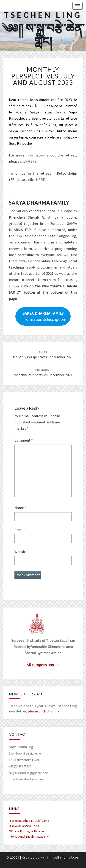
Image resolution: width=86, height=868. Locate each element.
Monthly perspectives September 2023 (43, 355)
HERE (32, 161)
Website (21, 552)
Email (20, 530)
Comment (24, 440)
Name (20, 508)
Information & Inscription (43, 316)
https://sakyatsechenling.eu (26, 779)
